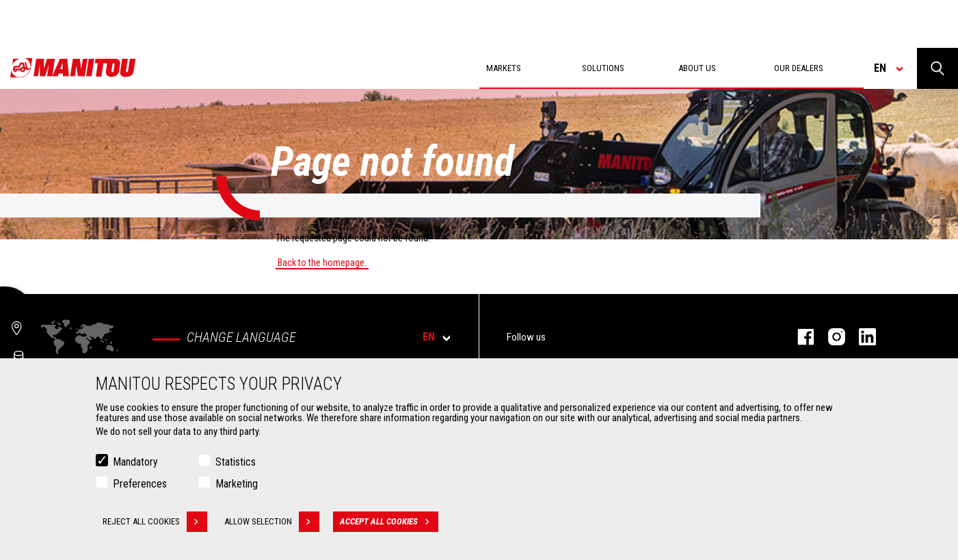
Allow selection (272, 523)
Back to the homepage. (322, 263)
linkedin (861, 337)
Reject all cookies (155, 523)
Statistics (236, 463)
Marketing (237, 485)
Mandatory (135, 463)
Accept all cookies (389, 523)
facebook (799, 337)
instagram (830, 337)
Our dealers (799, 68)
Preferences (140, 485)
